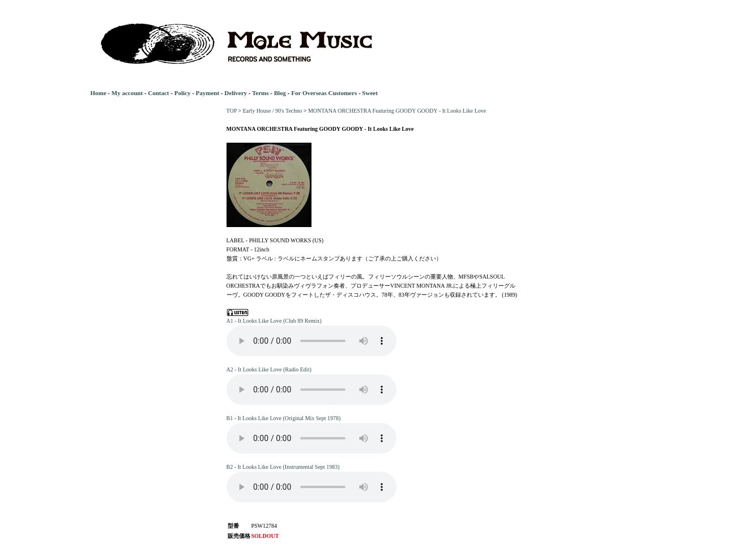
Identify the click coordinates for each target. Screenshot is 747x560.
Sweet (370, 93)
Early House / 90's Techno (272, 111)
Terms (261, 93)
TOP (232, 111)
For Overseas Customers (324, 93)
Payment (208, 93)
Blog (280, 93)
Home (99, 93)
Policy (183, 93)
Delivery (236, 93)
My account (127, 93)
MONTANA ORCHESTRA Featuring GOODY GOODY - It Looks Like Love (397, 111)
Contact (158, 93)
